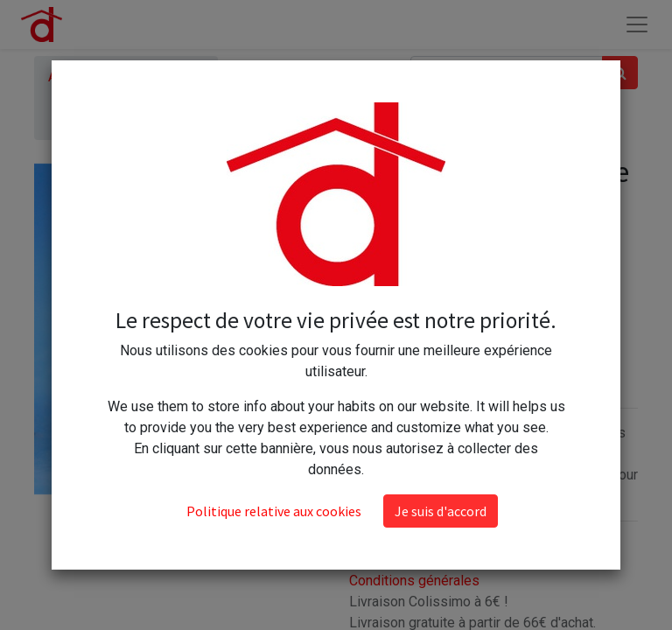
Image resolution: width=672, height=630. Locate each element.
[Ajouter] (442, 286)
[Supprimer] (366, 286)
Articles (72, 77)
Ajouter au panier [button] (437, 337)
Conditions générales (414, 581)
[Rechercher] (620, 73)
